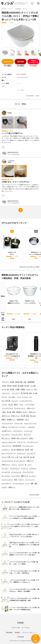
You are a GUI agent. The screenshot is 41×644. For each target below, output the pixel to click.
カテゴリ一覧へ (34, 495)
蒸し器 (13, 450)
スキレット (29, 389)
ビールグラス (6, 472)
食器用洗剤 (20, 420)
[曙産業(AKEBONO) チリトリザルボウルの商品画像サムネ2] (12, 53)
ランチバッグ (21, 453)
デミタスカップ (15, 468)
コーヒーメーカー (7, 423)
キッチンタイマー (20, 461)
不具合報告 (21, 637)
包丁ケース (27, 435)
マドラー (21, 480)
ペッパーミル (28, 431)
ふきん (21, 405)
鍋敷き (4, 420)
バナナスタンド (18, 431)
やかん (27, 420)
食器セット (12, 487)
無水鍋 (14, 386)
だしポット (23, 427)
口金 (21, 457)
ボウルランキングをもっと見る (29, 267)
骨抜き (16, 405)
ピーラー (4, 397)
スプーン (14, 465)
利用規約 (17, 633)
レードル (25, 397)
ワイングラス (16, 476)
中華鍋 (23, 389)
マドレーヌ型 (6, 457)
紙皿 (28, 416)
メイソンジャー (30, 480)
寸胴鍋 (17, 389)
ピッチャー (33, 476)
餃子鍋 (27, 386)
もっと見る (20, 90)
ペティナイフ (16, 393)
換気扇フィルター (22, 412)
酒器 (36, 483)
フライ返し (12, 397)
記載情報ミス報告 (33, 96)
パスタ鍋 (33, 386)
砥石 (31, 393)
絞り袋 (32, 457)
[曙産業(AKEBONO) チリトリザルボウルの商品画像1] (21, 36)
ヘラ (30, 397)
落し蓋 (11, 405)
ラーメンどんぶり (18, 483)
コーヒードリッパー (30, 423)
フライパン (5, 382)
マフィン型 (15, 457)
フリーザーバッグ (32, 442)
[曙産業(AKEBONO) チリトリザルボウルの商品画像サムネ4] (27, 53)
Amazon (8, 62)
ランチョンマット (20, 408)
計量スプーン (6, 465)
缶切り (31, 438)
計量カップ (30, 461)
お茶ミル (4, 427)
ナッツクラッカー (28, 446)
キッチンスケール (7, 461)
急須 (16, 480)
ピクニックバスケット (9, 453)
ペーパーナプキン (7, 408)
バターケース (21, 442)
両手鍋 (9, 386)
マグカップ (24, 468)
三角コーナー (31, 408)
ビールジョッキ (16, 472)
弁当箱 (27, 450)
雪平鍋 (12, 389)
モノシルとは (26, 628)
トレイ (29, 465)
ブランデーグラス (28, 472)
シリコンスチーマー (26, 401)
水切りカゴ (32, 412)
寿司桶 (13, 438)
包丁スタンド (6, 438)
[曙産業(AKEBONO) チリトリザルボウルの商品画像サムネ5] (34, 53)
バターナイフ (6, 393)
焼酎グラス (24, 476)
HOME (20, 623)
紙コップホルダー (22, 438)
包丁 (36, 389)
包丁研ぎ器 (24, 393)
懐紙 (14, 412)
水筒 (32, 450)
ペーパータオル (29, 405)
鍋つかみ (33, 416)
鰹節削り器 (20, 450)
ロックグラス (6, 476)
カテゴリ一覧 (16, 628)
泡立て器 (26, 457)
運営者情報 (9, 633)
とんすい (4, 487)
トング (19, 397)
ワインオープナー (17, 435)
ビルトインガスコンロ (9, 442)
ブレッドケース (7, 446)
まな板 (35, 393)
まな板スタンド (7, 431)
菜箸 (32, 483)
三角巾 (4, 412)
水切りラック (16, 416)
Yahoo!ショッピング (33, 62)
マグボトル (33, 468)
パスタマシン (6, 450)
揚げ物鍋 (21, 386)
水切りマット (6, 416)
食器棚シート (11, 420)
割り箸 (9, 412)
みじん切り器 (6, 401)
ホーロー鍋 (5, 389)
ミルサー (4, 405)
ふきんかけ (31, 427)
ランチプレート (7, 483)
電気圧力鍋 (19, 382)
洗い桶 (23, 416)
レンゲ (27, 483)
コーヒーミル (18, 423)
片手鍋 (4, 386)
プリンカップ (31, 453)
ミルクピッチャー (7, 480)
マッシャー (15, 401)
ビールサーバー (13, 427)
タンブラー (5, 468)
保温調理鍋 (31, 382)
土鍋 (25, 382)
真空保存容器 (17, 446)
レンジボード (6, 435)
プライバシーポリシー (29, 633)
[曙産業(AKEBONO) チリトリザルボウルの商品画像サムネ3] (19, 53)
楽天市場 (21, 62)
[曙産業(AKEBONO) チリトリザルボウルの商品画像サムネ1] (5, 53)
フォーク (21, 465)
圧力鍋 (12, 382)
